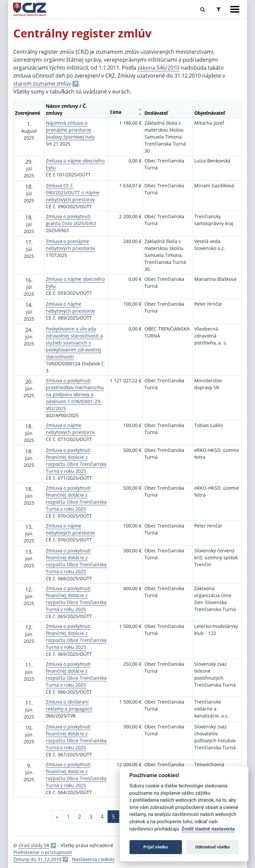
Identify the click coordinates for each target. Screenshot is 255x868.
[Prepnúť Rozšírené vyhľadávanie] (219, 9)
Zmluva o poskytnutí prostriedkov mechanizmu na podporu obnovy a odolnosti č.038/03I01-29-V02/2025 (75, 394)
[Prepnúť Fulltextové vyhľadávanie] (203, 9)
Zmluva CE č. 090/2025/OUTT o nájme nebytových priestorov (73, 192)
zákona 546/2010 (158, 68)
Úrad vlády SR (34, 845)
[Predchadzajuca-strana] (57, 817)
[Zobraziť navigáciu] (235, 9)
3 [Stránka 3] (91, 817)
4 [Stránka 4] (102, 817)
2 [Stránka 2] (80, 817)
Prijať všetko (156, 847)
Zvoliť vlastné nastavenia (208, 829)
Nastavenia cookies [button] (93, 859)
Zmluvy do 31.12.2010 (37, 859)
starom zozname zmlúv (42, 84)
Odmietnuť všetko (212, 847)
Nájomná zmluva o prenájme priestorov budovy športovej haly (70, 130)
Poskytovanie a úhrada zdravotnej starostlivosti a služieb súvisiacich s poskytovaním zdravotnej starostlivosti (74, 343)
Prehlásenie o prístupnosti (43, 852)
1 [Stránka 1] (68, 817)
